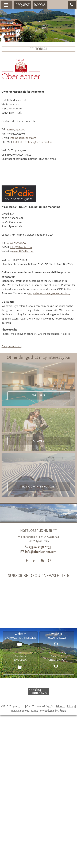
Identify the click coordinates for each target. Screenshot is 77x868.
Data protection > (11, 346)
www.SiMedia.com (23, 251)
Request (22, 5)
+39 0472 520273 (16, 129)
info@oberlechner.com (23, 138)
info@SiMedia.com (21, 247)
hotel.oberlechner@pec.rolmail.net (33, 142)
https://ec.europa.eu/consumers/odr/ (49, 293)
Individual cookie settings (24, 711)
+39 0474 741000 (16, 243)
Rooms (40, 5)
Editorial (61, 706)
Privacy (71, 706)
